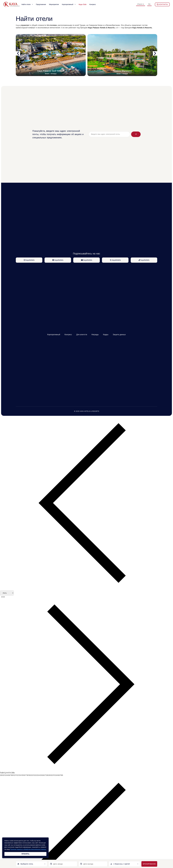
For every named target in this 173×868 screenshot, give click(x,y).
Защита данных (119, 335)
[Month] (7, 593)
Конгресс (68, 335)
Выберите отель (27, 864)
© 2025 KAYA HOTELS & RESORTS (87, 411)
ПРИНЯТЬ (25, 854)
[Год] (11, 597)
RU (149, 4)
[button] (18, 53)
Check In (141, 4)
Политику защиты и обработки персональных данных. (28, 849)
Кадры (106, 335)
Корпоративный (54, 335)
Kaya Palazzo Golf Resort (51, 72)
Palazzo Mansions (122, 72)
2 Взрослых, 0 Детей (122, 864)
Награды (95, 335)
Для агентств (82, 335)
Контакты (162, 4)
